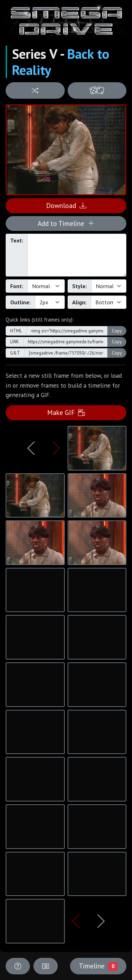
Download (66, 205)
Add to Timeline (66, 223)
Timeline (98, 966)
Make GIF (66, 412)
